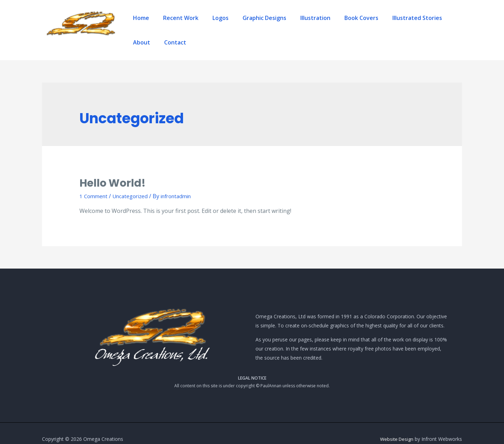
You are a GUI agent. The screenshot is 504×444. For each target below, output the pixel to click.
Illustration (293, 25)
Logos (212, 25)
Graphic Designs (249, 25)
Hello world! (113, 172)
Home (146, 25)
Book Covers (332, 25)
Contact (447, 25)
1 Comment (94, 185)
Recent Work (179, 25)
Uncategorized (134, 185)
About (421, 25)
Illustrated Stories (380, 25)
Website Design (396, 427)
